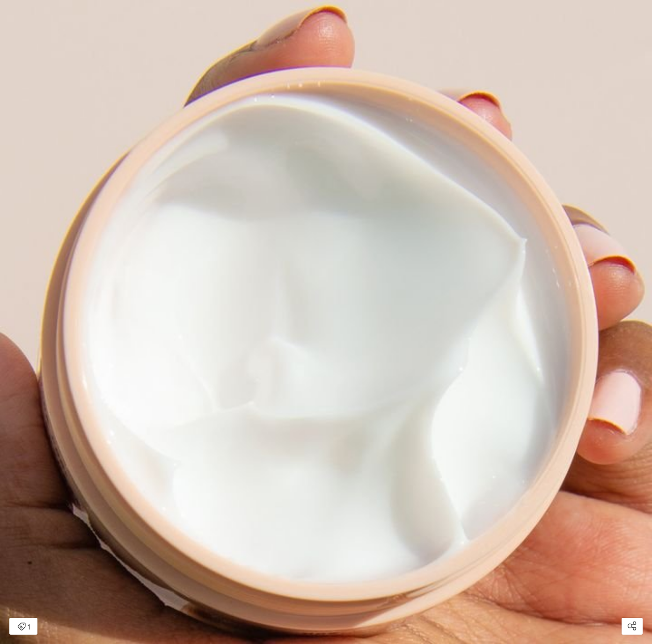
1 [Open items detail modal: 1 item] (24, 627)
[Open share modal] (632, 626)
